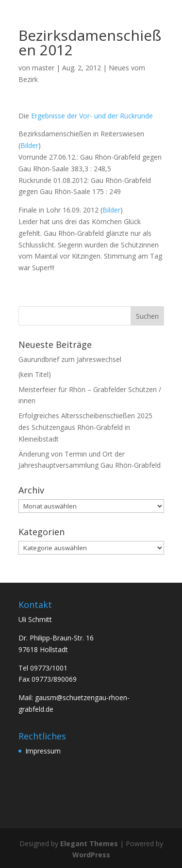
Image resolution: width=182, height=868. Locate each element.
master (43, 68)
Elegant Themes (89, 843)
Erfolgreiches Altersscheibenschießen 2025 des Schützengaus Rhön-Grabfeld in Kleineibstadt (85, 427)
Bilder (29, 145)
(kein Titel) (35, 374)
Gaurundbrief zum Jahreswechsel (70, 359)
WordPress (91, 855)
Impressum (43, 751)
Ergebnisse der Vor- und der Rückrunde (92, 116)
